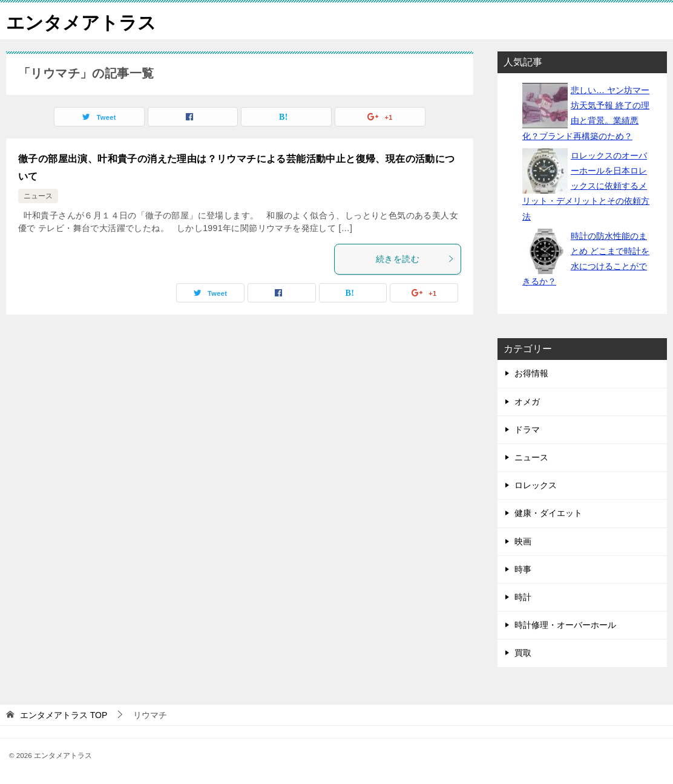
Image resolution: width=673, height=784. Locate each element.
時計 (523, 597)
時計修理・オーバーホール (565, 625)
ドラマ (527, 430)
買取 (523, 653)
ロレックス (536, 485)
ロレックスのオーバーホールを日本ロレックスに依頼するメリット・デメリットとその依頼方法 (586, 186)
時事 (523, 569)
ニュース (38, 196)
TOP (64, 715)
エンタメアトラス (81, 21)
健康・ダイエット (548, 513)
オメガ (527, 402)
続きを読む (415, 259)
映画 (523, 541)
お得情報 (531, 373)
